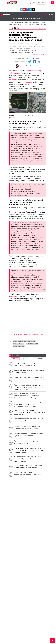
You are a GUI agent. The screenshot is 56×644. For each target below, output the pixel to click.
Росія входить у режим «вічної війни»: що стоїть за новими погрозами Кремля (30, 379)
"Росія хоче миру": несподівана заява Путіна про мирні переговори (29, 435)
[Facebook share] (34, 62)
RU (43, 3)
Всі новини (42, 28)
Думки (39, 18)
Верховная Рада (32, 344)
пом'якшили (27, 82)
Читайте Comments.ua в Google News (27, 335)
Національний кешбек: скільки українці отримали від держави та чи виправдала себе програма (30, 404)
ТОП (26, 359)
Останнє (15, 359)
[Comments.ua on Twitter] (21, 9)
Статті (25, 18)
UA (39, 3)
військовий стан (19, 346)
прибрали (13, 80)
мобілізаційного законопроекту (24, 283)
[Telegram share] (39, 62)
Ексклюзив (17, 18)
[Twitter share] (30, 62)
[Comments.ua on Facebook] (27, 9)
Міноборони (15, 296)
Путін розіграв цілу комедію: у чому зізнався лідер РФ (28, 442)
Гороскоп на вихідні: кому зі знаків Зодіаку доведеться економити (27, 427)
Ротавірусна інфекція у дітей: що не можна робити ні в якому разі (28, 466)
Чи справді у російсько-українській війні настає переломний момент (30, 364)
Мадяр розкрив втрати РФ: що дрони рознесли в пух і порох (29, 371)
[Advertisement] (27, 319)
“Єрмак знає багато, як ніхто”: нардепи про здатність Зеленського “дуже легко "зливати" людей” (29, 451)
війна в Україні (19, 344)
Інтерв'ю (32, 18)
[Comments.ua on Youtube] (24, 9)
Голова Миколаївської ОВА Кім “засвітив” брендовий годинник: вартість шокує (27, 459)
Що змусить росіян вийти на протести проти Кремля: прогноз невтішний (29, 474)
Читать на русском (39, 55)
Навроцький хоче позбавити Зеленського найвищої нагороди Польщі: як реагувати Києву (27, 396)
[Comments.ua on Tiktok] (34, 9)
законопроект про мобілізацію (24, 341)
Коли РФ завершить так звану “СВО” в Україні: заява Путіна (29, 420)
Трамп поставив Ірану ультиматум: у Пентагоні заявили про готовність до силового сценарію (29, 387)
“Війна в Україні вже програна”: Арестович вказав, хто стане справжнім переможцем (30, 413)
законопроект (32, 133)
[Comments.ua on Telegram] (31, 9)
